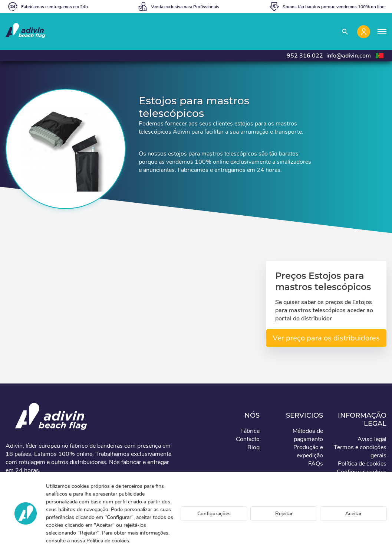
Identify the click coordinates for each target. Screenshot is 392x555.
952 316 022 (305, 56)
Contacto (248, 439)
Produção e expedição (308, 451)
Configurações (214, 514)
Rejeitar (284, 514)
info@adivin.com (349, 56)
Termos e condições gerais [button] (360, 451)
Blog (253, 447)
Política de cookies (108, 541)
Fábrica (250, 431)
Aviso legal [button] (372, 439)
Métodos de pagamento (308, 435)
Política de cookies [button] (362, 464)
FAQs (316, 464)
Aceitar (353, 514)
